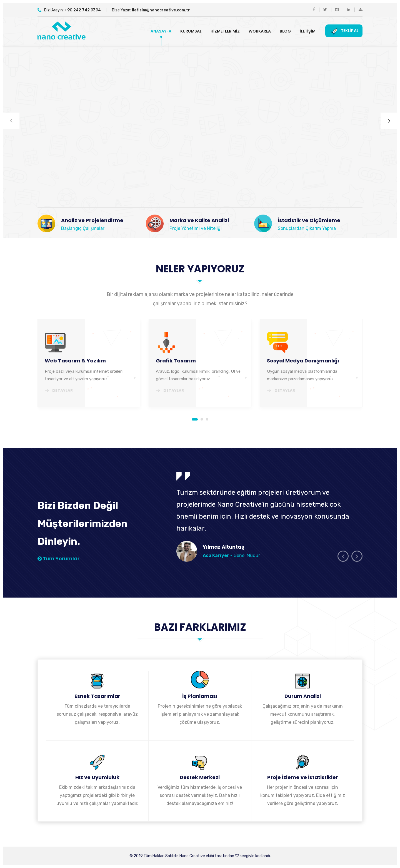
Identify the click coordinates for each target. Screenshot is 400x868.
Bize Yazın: (151, 10)
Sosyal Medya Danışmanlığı (303, 361)
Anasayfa (161, 31)
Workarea (260, 31)
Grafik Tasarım (176, 361)
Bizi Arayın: (69, 10)
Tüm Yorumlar (58, 559)
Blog (285, 31)
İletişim (308, 31)
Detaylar (59, 391)
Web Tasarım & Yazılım (75, 361)
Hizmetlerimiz (225, 31)
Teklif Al (344, 31)
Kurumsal (191, 31)
